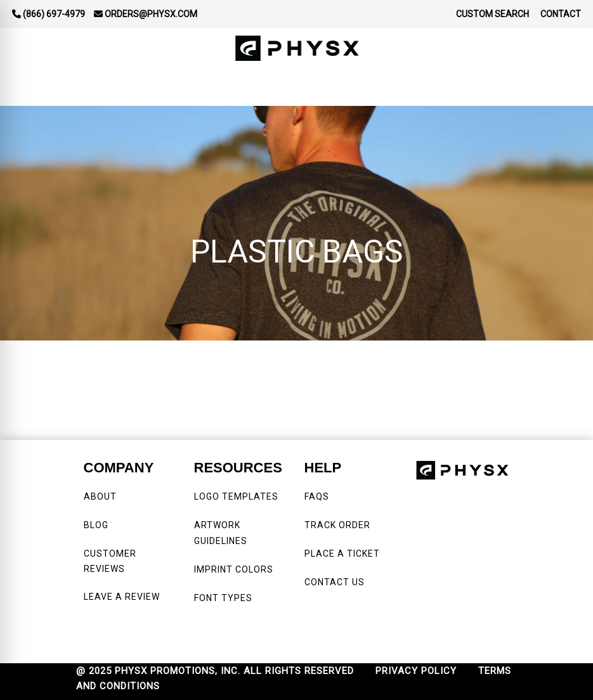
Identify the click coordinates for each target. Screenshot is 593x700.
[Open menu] (568, 87)
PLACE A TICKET (342, 554)
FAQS (318, 496)
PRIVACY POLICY (416, 671)
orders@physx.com (146, 14)
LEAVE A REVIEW (124, 597)
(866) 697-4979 (49, 14)
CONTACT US (335, 582)
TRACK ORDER (337, 525)
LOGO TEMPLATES (236, 496)
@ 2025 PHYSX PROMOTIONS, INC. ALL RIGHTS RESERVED (215, 671)
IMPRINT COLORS (234, 569)
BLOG (96, 525)
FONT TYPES (223, 598)
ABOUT (100, 496)
